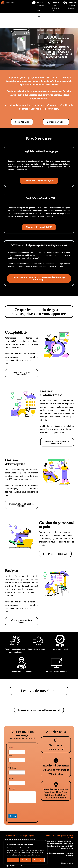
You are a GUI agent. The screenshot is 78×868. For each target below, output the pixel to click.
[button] (39, 18)
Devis (65, 844)
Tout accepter (38, 860)
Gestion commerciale (65, 841)
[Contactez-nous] (50, 3)
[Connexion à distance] (65, 3)
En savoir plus (36, 855)
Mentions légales (67, 863)
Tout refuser (26, 860)
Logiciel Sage (59, 846)
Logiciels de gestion (66, 848)
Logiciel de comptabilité (48, 841)
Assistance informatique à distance (52, 853)
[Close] (45, 843)
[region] (26, 853)
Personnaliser (13, 860)
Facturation (58, 844)
